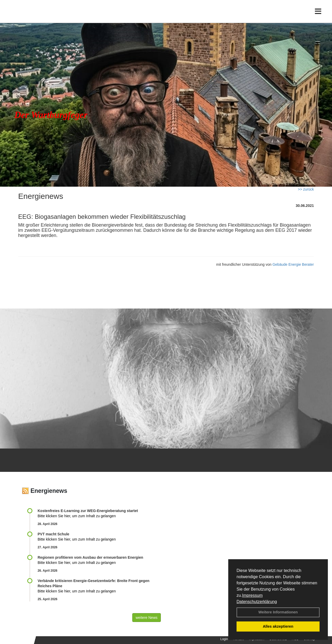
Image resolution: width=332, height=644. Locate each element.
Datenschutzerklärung (257, 602)
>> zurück (306, 189)
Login (224, 639)
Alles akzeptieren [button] (278, 626)
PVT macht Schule (53, 534)
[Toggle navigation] (318, 15)
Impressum (252, 595)
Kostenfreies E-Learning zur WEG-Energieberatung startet (88, 511)
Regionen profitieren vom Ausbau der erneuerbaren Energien (90, 557)
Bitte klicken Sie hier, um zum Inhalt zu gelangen (77, 516)
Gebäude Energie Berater (293, 264)
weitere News (147, 618)
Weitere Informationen (278, 612)
